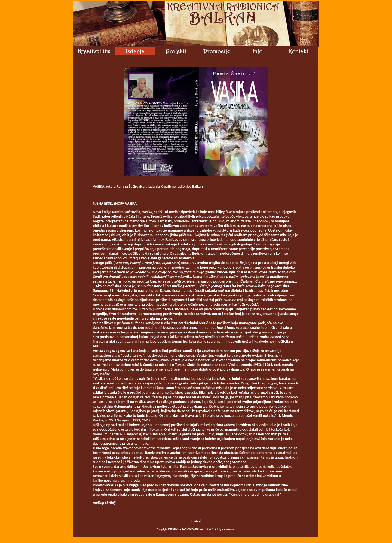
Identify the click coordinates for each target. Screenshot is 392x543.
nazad (196, 521)
